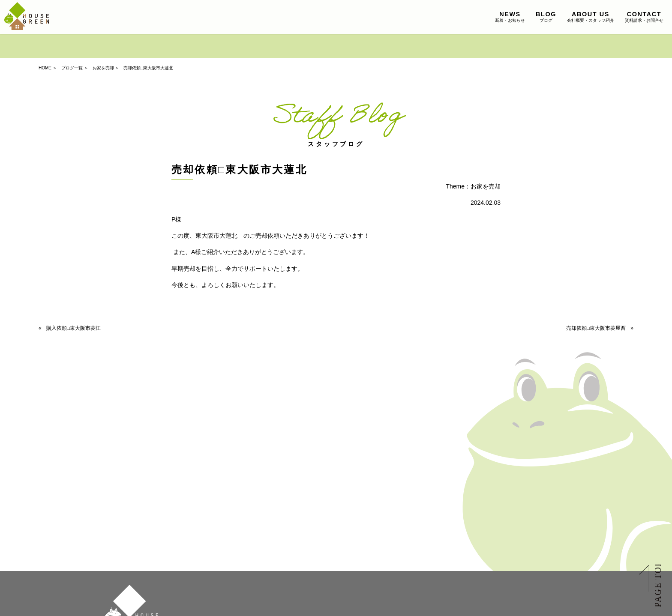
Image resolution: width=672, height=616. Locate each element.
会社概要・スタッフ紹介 (591, 17)
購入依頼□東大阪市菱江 (73, 328)
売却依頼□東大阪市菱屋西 (596, 328)
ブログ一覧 (72, 68)
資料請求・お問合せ (644, 17)
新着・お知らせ (510, 17)
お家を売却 (103, 68)
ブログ (546, 17)
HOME (45, 68)
